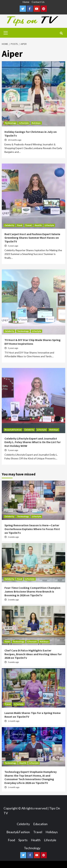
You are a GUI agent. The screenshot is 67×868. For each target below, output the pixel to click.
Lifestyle (24, 123)
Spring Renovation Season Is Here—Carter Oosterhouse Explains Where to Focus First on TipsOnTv (32, 529)
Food (20, 225)
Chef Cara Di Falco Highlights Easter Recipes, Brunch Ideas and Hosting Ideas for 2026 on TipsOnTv (33, 654)
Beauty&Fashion (13, 430)
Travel (28, 225)
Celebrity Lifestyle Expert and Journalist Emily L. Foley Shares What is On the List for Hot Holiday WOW (33, 442)
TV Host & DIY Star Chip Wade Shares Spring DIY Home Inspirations (33, 342)
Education (40, 824)
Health (38, 225)
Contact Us (38, 2)
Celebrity (9, 225)
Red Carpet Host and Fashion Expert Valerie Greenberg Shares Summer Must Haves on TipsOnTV (32, 238)
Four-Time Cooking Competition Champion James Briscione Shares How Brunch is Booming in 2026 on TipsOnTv (32, 591)
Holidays (36, 123)
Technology (10, 123)
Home (26, 2)
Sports (23, 840)
